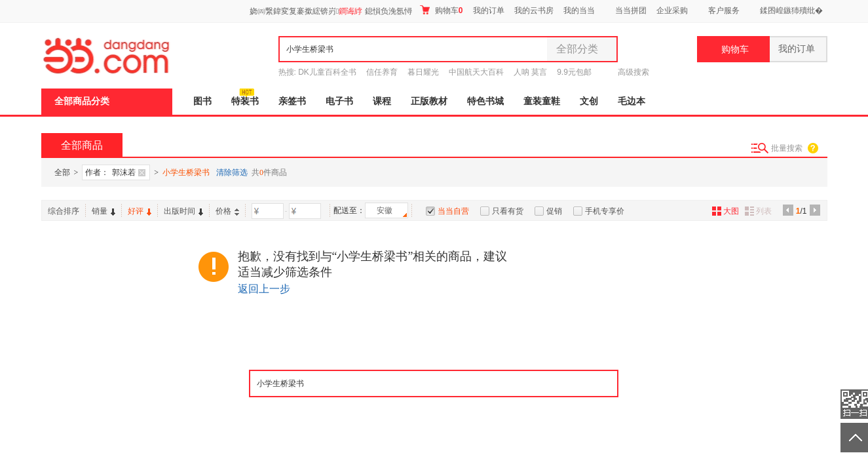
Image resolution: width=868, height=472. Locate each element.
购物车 (441, 10)
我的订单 (489, 10)
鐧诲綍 (350, 11)
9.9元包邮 (574, 72)
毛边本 (632, 101)
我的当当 (579, 10)
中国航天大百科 (476, 72)
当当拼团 (631, 10)
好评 (140, 211)
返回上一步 (264, 289)
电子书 (339, 101)
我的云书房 (534, 10)
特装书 (245, 101)
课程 (382, 101)
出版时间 (183, 211)
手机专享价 (605, 211)
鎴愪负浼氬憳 (388, 11)
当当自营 (453, 211)
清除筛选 (232, 172)
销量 (104, 211)
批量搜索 (787, 148)
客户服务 (724, 10)
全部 (62, 172)
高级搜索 (633, 72)
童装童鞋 (542, 101)
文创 (589, 101)
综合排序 (64, 211)
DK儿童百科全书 (327, 72)
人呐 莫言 (530, 72)
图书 (202, 101)
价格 (227, 211)
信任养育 (382, 72)
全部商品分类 (82, 101)
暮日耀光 (423, 72)
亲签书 (292, 101)
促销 (554, 211)
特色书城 (485, 101)
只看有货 (508, 211)
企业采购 (672, 10)
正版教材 (429, 101)
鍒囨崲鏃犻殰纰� (791, 10)
